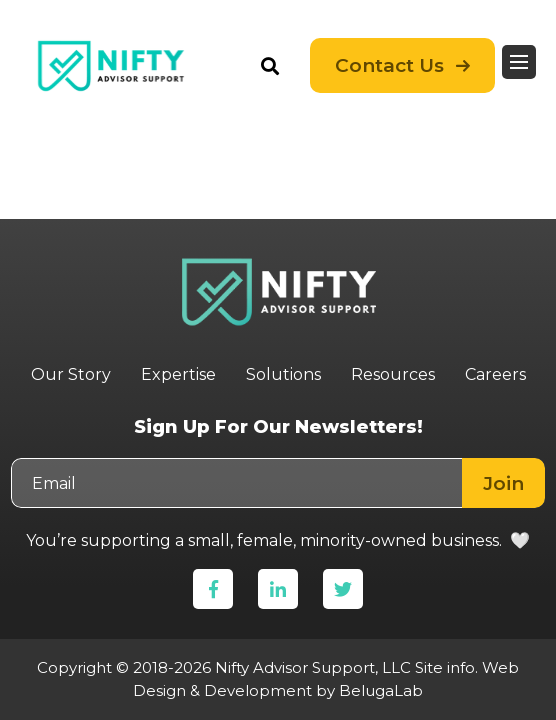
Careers (495, 374)
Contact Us (389, 65)
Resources (393, 374)
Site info (445, 667)
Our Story (71, 374)
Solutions (283, 374)
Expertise (178, 374)
